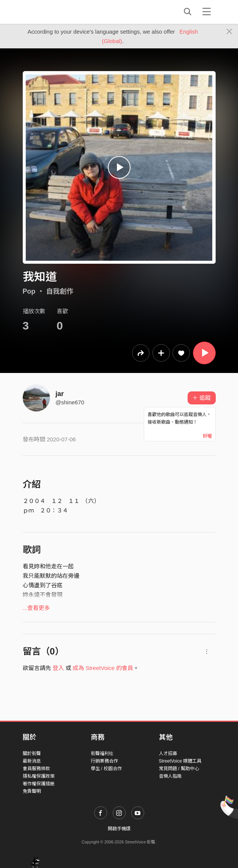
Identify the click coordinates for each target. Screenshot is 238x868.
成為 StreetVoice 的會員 (103, 668)
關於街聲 (32, 754)
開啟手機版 (119, 829)
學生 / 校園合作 (106, 769)
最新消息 (32, 761)
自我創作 (60, 291)
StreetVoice (54, 12)
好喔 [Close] (207, 436)
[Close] (229, 32)
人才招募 (168, 754)
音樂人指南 (170, 776)
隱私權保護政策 (39, 776)
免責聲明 (32, 791)
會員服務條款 (36, 769)
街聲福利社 (102, 754)
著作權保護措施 (39, 784)
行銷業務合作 (104, 761)
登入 (58, 668)
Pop (29, 291)
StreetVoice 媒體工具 (180, 761)
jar (60, 394)
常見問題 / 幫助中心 (179, 769)
